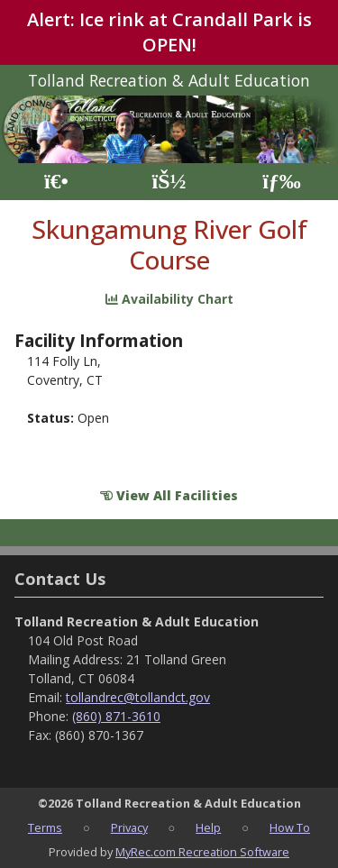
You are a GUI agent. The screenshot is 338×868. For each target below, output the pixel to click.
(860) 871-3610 (116, 716)
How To (290, 827)
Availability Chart (169, 299)
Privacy (129, 827)
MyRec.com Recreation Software (202, 852)
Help (208, 827)
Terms (45, 827)
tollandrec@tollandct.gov (138, 697)
